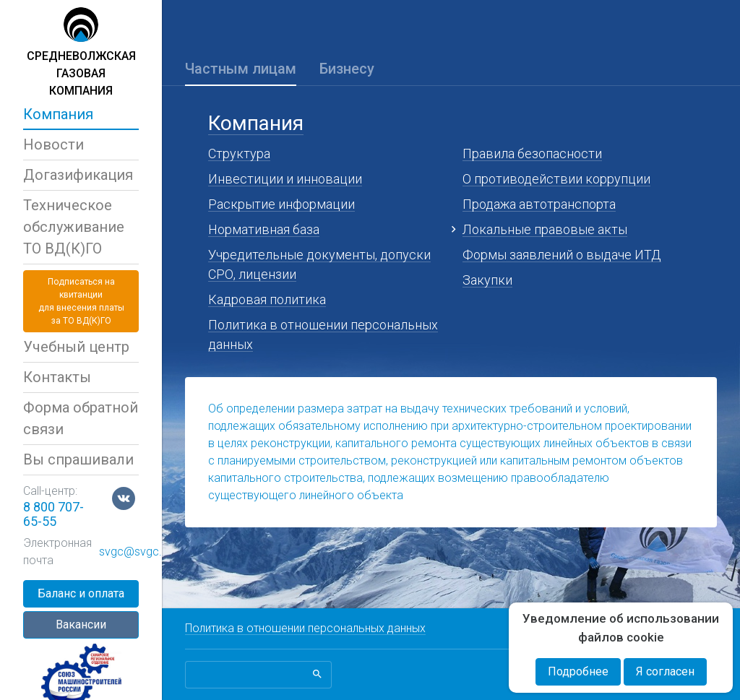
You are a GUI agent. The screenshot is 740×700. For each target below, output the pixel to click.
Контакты (57, 377)
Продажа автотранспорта (539, 204)
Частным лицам (241, 69)
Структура (239, 154)
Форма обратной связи (81, 418)
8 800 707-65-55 (53, 514)
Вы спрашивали (78, 459)
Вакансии (81, 625)
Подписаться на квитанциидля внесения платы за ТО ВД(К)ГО (81, 301)
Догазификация (78, 175)
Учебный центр (76, 347)
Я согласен (665, 671)
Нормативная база (264, 229)
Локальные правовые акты (545, 229)
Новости (53, 144)
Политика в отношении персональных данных (305, 628)
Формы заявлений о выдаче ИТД (562, 255)
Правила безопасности (532, 154)
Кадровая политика (267, 299)
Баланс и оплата (81, 593)
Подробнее (578, 671)
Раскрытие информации (281, 204)
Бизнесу (347, 69)
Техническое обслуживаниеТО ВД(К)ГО (74, 227)
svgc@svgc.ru (135, 552)
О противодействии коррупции (556, 179)
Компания (58, 114)
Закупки (487, 280)
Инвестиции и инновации (285, 179)
